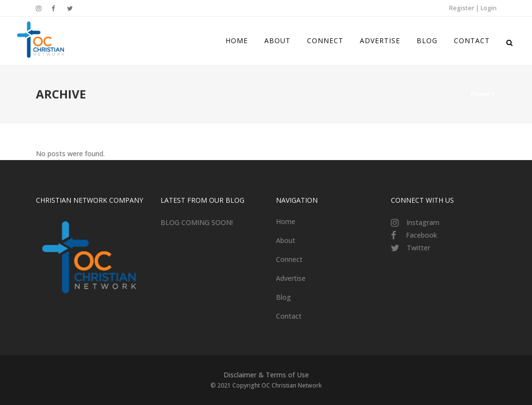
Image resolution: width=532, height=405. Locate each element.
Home (480, 94)
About (286, 240)
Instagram (423, 222)
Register (462, 8)
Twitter (419, 248)
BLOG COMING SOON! (197, 222)
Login (489, 8)
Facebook (421, 235)
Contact (289, 316)
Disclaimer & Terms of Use (266, 375)
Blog (283, 297)
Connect (289, 259)
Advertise (291, 278)
